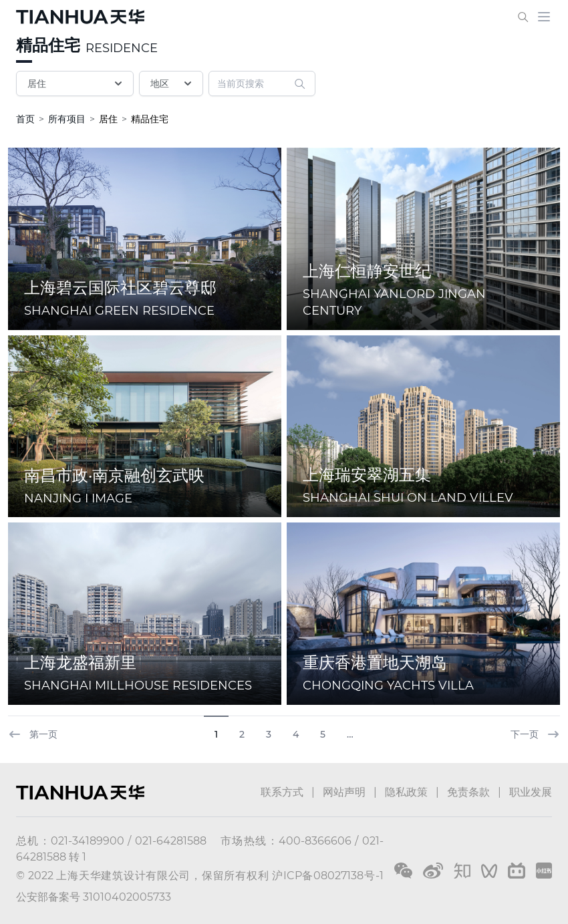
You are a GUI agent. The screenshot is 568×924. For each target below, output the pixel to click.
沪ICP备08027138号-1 (328, 876)
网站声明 (344, 792)
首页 (25, 119)
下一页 (535, 734)
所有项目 (67, 119)
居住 (76, 84)
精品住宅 (48, 45)
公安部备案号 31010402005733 (94, 897)
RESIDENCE (122, 48)
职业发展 (531, 792)
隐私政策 (406, 792)
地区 (172, 84)
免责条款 (468, 792)
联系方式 (282, 792)
